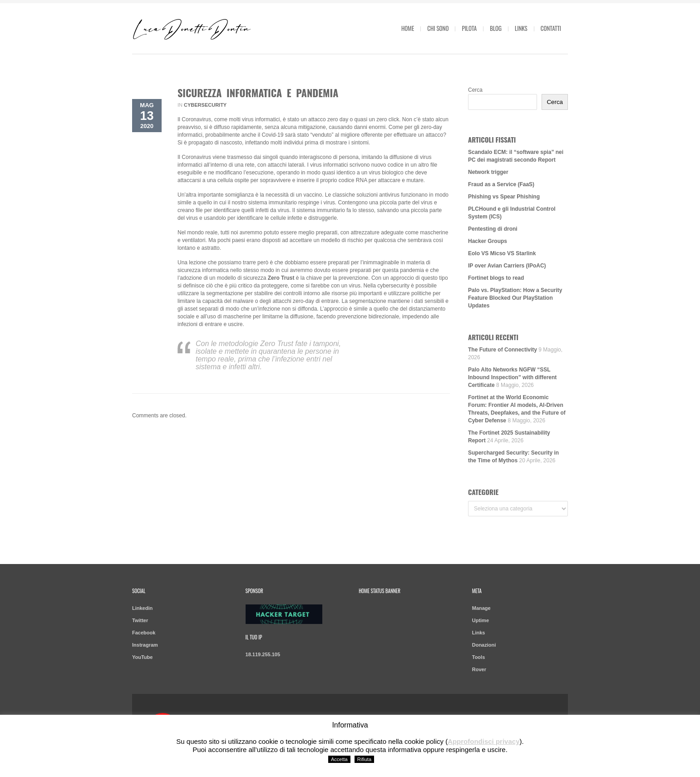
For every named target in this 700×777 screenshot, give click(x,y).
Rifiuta (364, 759)
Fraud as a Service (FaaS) (501, 184)
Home (408, 28)
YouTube (142, 657)
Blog (496, 28)
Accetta (339, 759)
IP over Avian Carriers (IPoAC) (507, 266)
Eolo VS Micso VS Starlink (502, 253)
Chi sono (438, 28)
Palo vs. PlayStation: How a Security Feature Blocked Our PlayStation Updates (515, 298)
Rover (479, 669)
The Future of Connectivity (503, 350)
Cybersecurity (205, 105)
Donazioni (484, 645)
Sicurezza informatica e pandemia (258, 93)
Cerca (475, 90)
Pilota (469, 28)
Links (521, 28)
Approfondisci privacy (483, 741)
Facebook (144, 633)
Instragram (145, 645)
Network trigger (488, 172)
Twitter (140, 620)
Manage (481, 608)
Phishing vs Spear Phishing (504, 197)
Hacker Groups (488, 241)
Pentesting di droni (493, 229)
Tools (479, 657)
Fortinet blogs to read (496, 278)
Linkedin (142, 608)
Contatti (551, 28)
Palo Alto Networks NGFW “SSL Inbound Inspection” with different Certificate (512, 377)
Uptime (481, 620)
